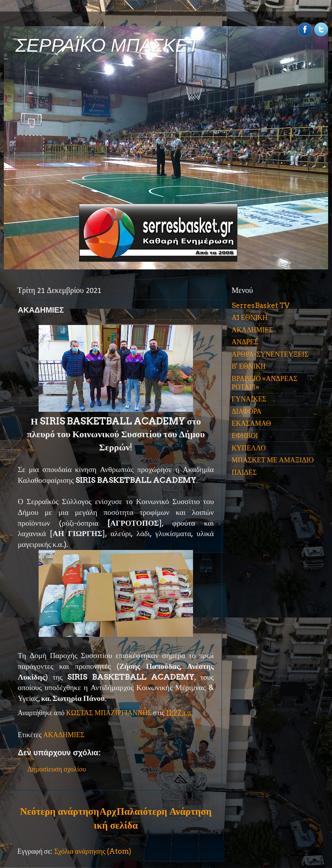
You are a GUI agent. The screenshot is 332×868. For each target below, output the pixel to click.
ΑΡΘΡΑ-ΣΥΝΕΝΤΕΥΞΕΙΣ (270, 354)
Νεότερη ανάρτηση (59, 811)
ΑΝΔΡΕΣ (245, 342)
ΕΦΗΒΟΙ (245, 436)
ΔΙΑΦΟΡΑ (246, 411)
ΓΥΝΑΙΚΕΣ (249, 399)
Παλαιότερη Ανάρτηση (164, 811)
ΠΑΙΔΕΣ (244, 472)
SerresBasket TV (261, 305)
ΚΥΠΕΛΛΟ (249, 448)
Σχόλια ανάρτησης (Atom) (93, 851)
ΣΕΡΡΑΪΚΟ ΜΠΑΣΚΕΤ (107, 45)
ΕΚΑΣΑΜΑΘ (251, 423)
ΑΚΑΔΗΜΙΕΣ (64, 735)
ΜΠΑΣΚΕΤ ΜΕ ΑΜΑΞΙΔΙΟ (273, 460)
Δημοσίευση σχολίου (57, 769)
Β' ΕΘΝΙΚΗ (249, 366)
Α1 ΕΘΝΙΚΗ (250, 317)
